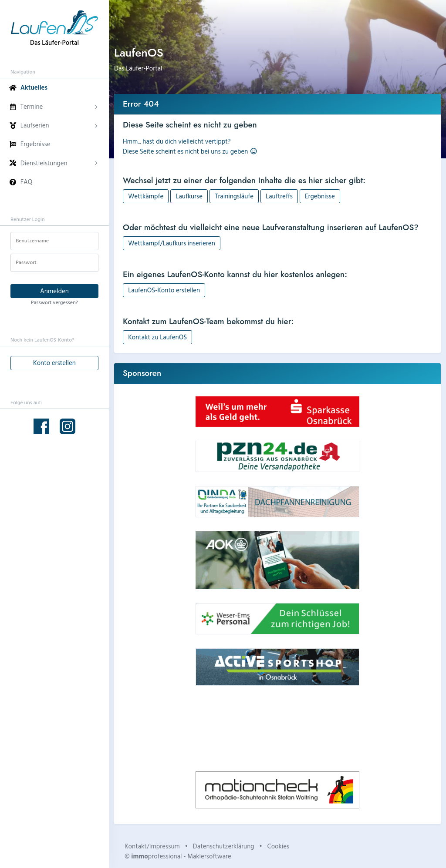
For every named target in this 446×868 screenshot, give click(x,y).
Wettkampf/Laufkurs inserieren (172, 243)
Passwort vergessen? (54, 302)
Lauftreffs (279, 196)
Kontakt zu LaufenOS (157, 337)
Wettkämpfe (146, 196)
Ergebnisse (320, 196)
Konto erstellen (54, 363)
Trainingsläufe (234, 196)
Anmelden (54, 291)
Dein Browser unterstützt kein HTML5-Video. (277, 729)
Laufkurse (189, 196)
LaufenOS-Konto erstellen (164, 290)
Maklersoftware (209, 856)
